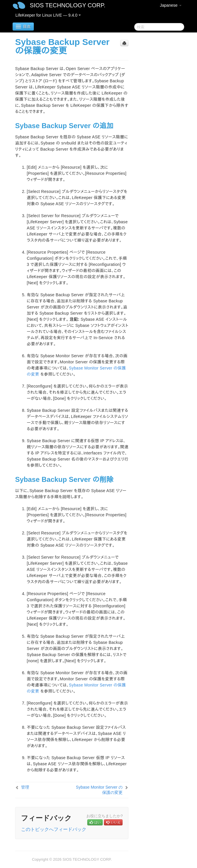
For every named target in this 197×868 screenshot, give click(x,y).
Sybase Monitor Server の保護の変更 (99, 790)
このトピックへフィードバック (54, 829)
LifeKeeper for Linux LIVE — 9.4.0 (48, 15)
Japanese (171, 5)
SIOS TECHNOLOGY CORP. (68, 5)
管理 (25, 787)
